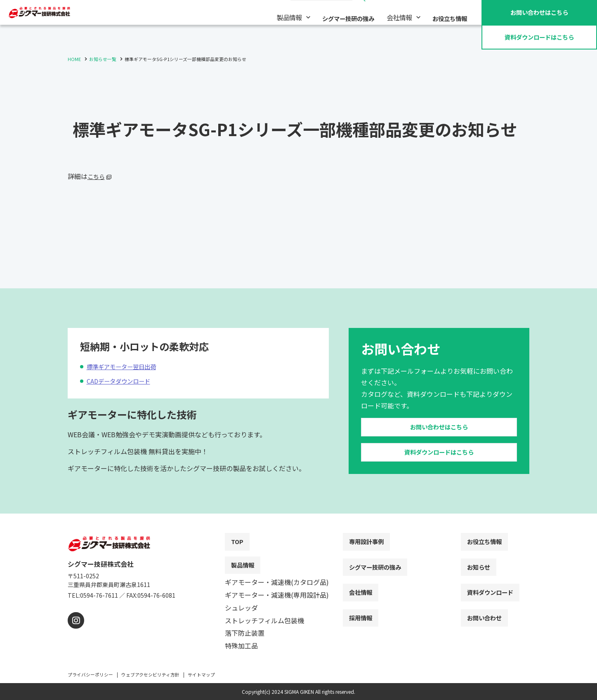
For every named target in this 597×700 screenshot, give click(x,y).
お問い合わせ (539, 12)
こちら (97, 176)
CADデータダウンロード (127, 363)
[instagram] (75, 630)
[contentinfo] (298, 612)
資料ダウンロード (539, 37)
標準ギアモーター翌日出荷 (131, 349)
